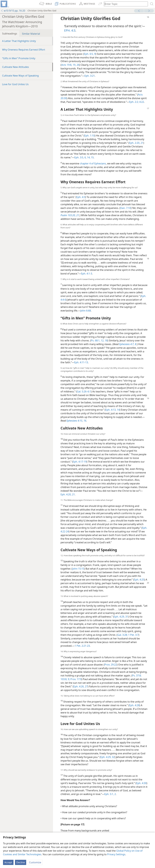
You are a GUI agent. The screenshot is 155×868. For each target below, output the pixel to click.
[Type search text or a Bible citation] (124, 4)
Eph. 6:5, (89, 54)
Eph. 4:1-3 (87, 274)
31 (126, 617)
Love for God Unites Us (15, 84)
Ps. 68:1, (96, 340)
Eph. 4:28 (134, 705)
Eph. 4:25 (139, 580)
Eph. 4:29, (119, 617)
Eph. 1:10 (89, 136)
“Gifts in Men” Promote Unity (19, 58)
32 (113, 757)
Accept (8, 862)
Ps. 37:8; (137, 676)
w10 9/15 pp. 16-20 (13, 11)
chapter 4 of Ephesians (93, 163)
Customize (35, 862)
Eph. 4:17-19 (80, 462)
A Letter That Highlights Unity (19, 41)
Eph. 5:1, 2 (110, 794)
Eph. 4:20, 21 (68, 494)
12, (102, 340)
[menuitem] (5, 4)
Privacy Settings (116, 854)
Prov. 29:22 (111, 665)
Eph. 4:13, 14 (112, 410)
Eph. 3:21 (90, 76)
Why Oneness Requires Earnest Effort (24, 50)
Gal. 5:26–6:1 (84, 391)
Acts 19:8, (67, 65)
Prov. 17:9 (76, 679)
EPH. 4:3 (70, 30)
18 (106, 340)
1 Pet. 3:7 (133, 635)
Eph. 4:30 (141, 783)
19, (74, 65)
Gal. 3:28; (122, 635)
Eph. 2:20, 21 (136, 143)
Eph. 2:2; (134, 102)
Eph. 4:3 (81, 197)
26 (78, 65)
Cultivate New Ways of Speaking (20, 76)
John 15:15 (78, 569)
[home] (5, 4)
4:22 (141, 102)
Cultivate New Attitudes (16, 67)
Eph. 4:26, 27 (81, 686)
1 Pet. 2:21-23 (82, 646)
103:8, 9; (65, 679)
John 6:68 (86, 311)
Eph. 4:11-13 (81, 362)
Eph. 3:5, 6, (80, 157)
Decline (21, 862)
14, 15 (90, 157)
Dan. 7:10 (125, 208)
